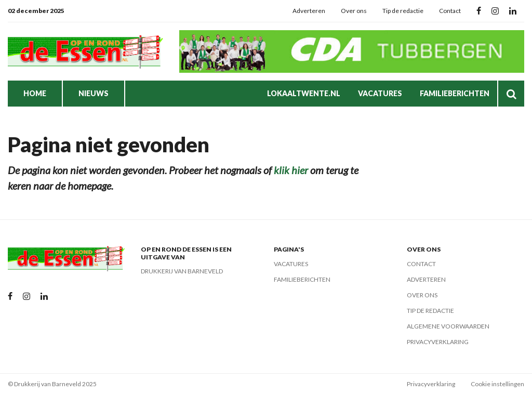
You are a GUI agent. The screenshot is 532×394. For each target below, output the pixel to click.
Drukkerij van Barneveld (182, 271)
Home (35, 93)
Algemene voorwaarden (448, 326)
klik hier (291, 170)
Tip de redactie (403, 11)
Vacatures (380, 93)
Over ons (354, 11)
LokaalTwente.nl (304, 93)
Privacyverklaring (438, 342)
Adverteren (309, 11)
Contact (450, 11)
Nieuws (94, 93)
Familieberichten (455, 93)
